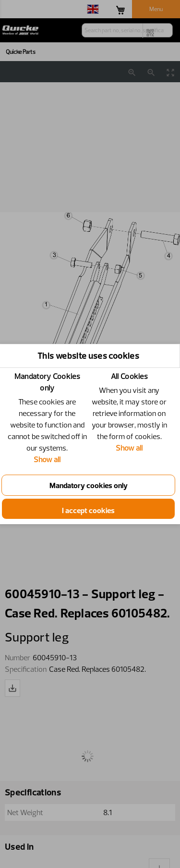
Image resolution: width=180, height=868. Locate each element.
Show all (50, 459)
